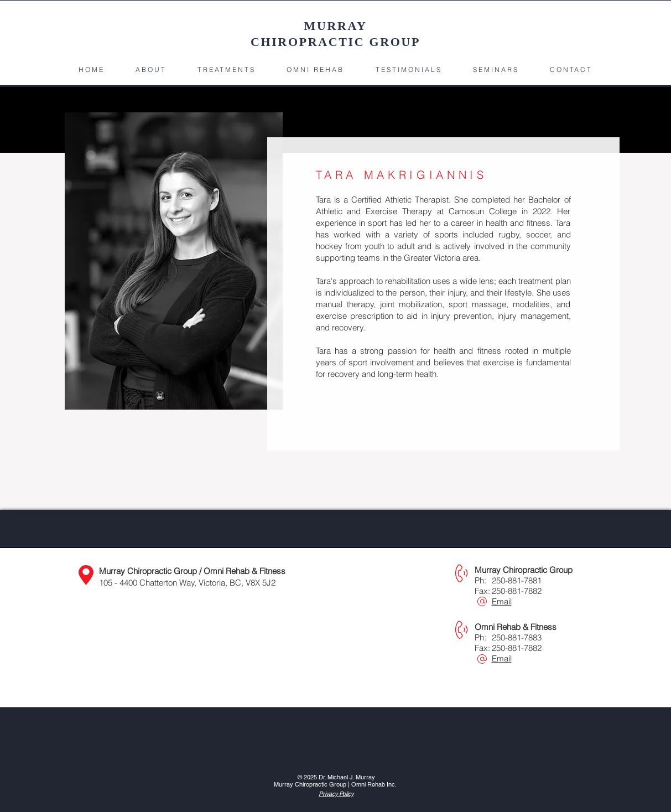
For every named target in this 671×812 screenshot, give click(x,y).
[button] (151, 70)
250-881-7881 (517, 580)
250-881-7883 (517, 637)
